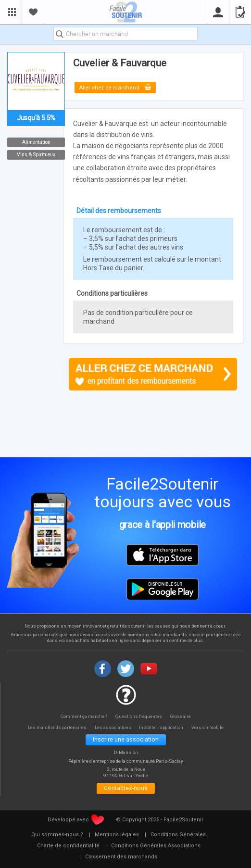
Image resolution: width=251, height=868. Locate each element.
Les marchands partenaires (54, 727)
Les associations (113, 727)
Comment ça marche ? (82, 716)
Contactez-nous (126, 790)
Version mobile (213, 727)
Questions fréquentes (140, 716)
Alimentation (36, 142)
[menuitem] (57, 837)
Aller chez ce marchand (118, 87)
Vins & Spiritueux (36, 155)
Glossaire (183, 716)
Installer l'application (164, 727)
